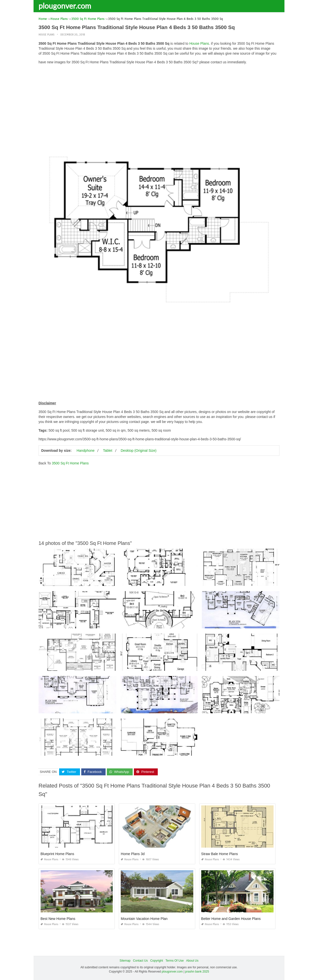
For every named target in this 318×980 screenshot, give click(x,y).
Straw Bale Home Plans (220, 854)
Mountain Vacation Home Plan (144, 919)
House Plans (46, 35)
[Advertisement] (159, 103)
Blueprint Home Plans (57, 854)
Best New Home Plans (58, 919)
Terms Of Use (175, 961)
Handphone (85, 451)
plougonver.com (65, 6)
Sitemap (125, 961)
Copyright (157, 961)
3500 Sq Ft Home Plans (70, 463)
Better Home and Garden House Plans (231, 919)
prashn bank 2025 (197, 972)
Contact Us (140, 961)
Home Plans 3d (133, 854)
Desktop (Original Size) (139, 451)
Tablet (107, 451)
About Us (192, 961)
